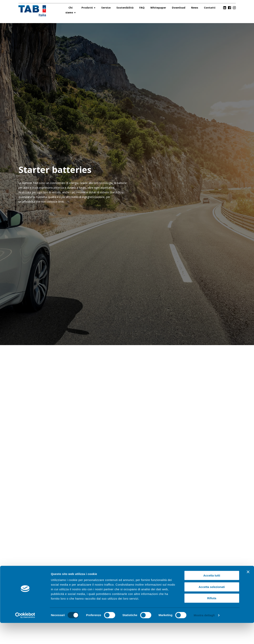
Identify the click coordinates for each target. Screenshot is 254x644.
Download (179, 8)
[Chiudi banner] (248, 593)
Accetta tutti (212, 597)
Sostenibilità (125, 8)
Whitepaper (158, 8)
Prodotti (87, 8)
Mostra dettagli (204, 636)
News (195, 8)
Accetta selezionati (212, 608)
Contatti (210, 8)
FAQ (142, 8)
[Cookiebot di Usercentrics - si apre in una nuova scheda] (25, 636)
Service (106, 8)
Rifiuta (212, 619)
